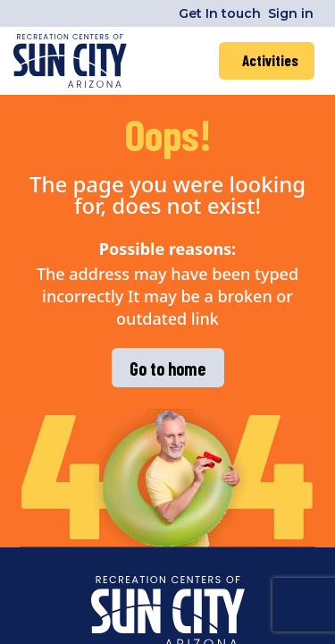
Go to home (167, 369)
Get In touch (220, 13)
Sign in (291, 13)
